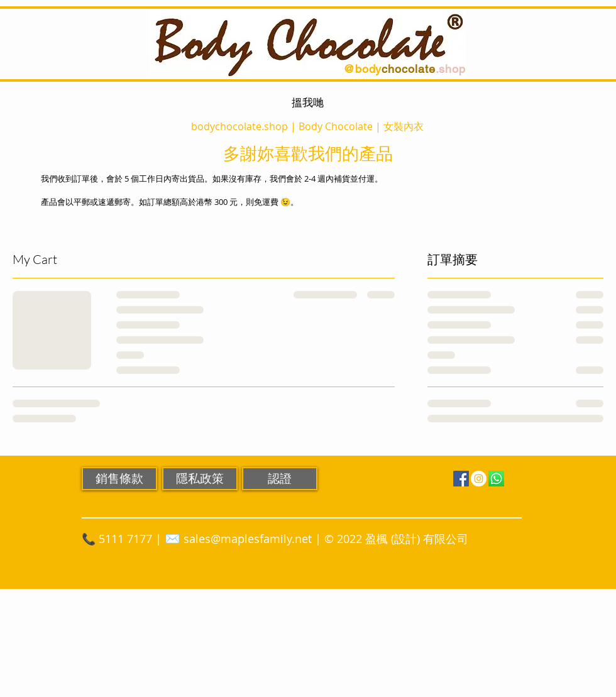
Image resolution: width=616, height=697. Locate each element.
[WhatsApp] (496, 479)
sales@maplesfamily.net (248, 539)
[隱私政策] (200, 479)
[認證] (280, 479)
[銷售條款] (119, 479)
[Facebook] (461, 479)
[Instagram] (479, 479)
